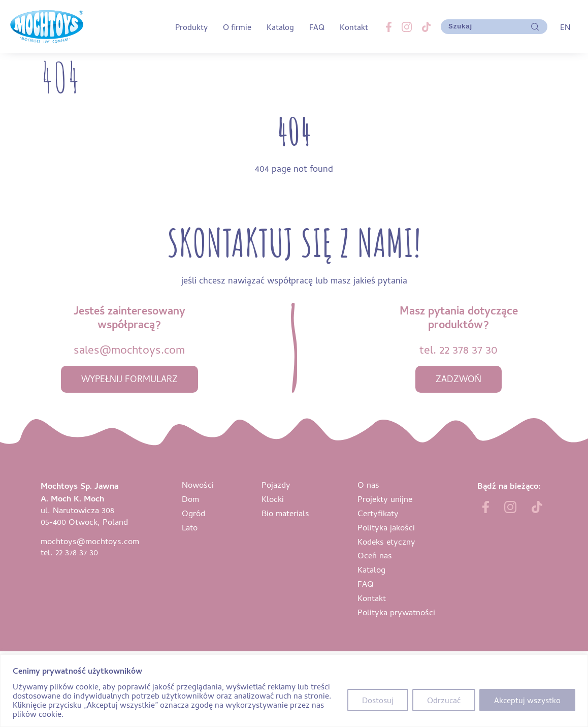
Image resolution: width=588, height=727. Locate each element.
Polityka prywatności (396, 612)
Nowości (198, 484)
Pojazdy (276, 484)
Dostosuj (378, 700)
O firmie (237, 27)
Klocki (273, 499)
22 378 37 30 (468, 349)
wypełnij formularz (129, 379)
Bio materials (285, 513)
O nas (368, 484)
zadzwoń (459, 379)
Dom (190, 499)
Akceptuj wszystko (527, 700)
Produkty (191, 27)
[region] (294, 691)
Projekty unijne (385, 499)
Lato (190, 527)
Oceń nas (375, 555)
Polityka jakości (386, 527)
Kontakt (354, 27)
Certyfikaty (378, 513)
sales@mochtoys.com (129, 349)
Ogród (193, 513)
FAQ (317, 27)
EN (565, 27)
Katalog (280, 27)
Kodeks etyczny (386, 541)
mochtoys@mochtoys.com (90, 541)
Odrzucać (444, 700)
